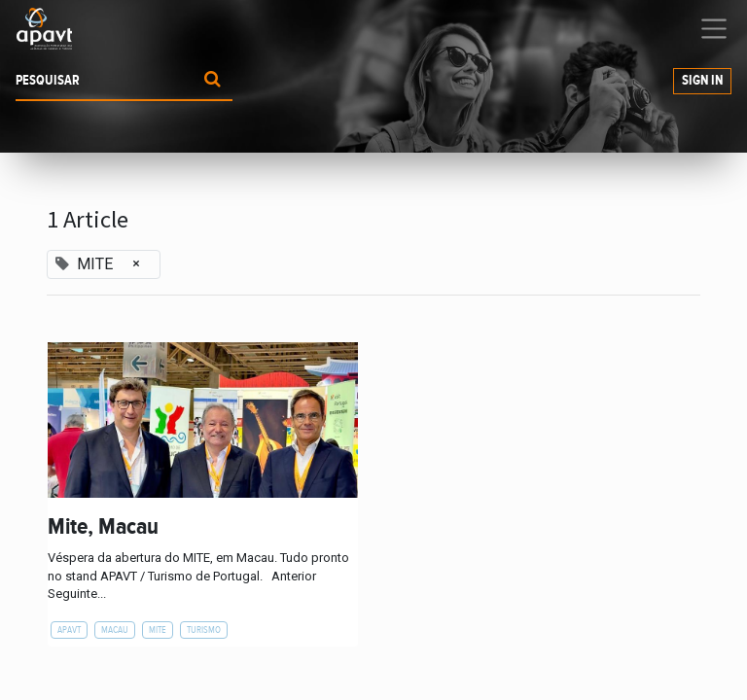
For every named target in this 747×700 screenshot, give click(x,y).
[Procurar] (213, 81)
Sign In (702, 81)
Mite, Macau (103, 527)
